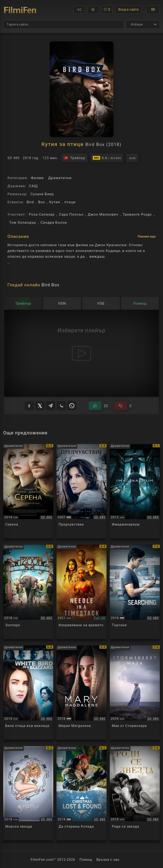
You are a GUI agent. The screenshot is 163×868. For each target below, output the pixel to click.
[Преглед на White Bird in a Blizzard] (28, 693)
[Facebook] (29, 406)
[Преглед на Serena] (28, 491)
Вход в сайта (128, 9)
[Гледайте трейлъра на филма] (74, 158)
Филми (37, 178)
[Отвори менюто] (153, 10)
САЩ (33, 186)
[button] (79, 10)
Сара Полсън (71, 214)
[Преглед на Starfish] (28, 793)
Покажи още (147, 236)
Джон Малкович (103, 214)
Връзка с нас (108, 860)
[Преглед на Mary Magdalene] (81, 693)
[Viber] (61, 406)
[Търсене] (64, 24)
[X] (40, 406)
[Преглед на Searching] (135, 592)
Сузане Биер (42, 194)
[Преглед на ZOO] (28, 592)
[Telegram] (51, 406)
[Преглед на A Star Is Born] (135, 793)
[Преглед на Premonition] (81, 491)
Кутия (55, 202)
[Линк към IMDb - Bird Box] (107, 158)
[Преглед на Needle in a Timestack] (81, 592)
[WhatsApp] (72, 406)
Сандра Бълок (54, 222)
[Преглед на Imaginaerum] (135, 491)
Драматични (60, 178)
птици (70, 202)
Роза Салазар (42, 214)
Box (42, 202)
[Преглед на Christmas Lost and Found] (81, 793)
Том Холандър (23, 222)
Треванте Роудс (137, 214)
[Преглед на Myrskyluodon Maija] (135, 693)
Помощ (86, 860)
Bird (30, 202)
